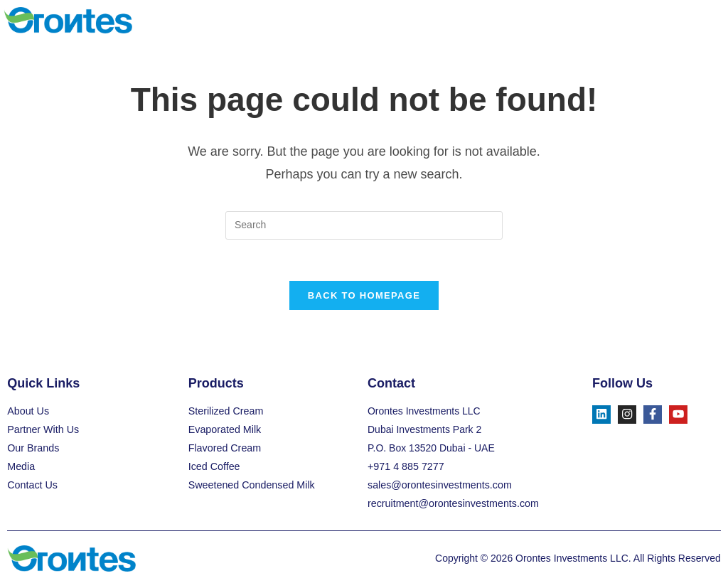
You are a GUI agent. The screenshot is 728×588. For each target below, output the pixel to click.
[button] (709, 20)
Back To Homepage (364, 298)
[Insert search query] (364, 225)
